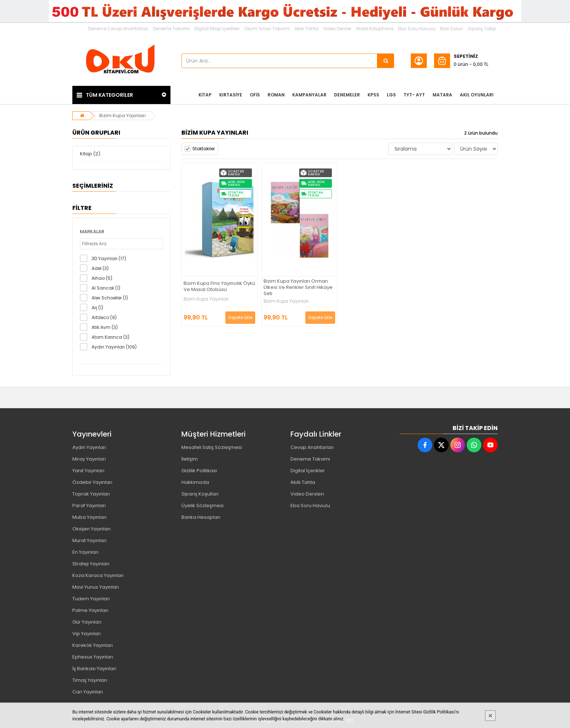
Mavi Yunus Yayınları (96, 587)
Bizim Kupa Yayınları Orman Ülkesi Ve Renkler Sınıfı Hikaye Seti (298, 288)
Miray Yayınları (89, 459)
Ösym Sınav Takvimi (267, 29)
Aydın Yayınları (89, 447)
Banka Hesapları (201, 517)
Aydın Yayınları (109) (114, 347)
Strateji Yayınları (91, 564)
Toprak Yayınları (91, 494)
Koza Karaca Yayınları (98, 575)
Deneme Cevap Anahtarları (118, 29)
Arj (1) (97, 308)
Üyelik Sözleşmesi (202, 506)
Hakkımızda (195, 482)
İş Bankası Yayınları (94, 669)
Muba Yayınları (89, 517)
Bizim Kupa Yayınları (123, 116)
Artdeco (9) (104, 317)
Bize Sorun (452, 29)
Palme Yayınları (90, 610)
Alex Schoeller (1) (110, 298)
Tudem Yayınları (91, 599)
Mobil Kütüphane (375, 29)
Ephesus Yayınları (93, 657)
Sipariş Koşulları (200, 494)
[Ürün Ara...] (386, 61)
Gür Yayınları (87, 622)
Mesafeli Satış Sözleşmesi (212, 447)
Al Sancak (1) (106, 288)
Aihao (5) (102, 278)
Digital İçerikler (308, 471)
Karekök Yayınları (93, 645)
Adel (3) (100, 268)
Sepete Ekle (240, 317)
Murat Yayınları (89, 540)
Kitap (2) (90, 154)
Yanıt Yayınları (88, 471)
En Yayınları (85, 552)
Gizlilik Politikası (199, 471)
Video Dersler (337, 29)
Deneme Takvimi (171, 29)
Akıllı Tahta (306, 29)
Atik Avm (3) (105, 327)
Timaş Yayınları (90, 680)
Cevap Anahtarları (312, 447)
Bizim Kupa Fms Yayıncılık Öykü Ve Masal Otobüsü (219, 287)
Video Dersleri (307, 494)
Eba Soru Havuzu (417, 29)
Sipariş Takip (482, 29)
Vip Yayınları (87, 634)
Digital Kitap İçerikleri (217, 29)
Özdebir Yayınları (92, 482)
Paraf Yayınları (89, 506)
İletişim (190, 459)
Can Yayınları (88, 692)
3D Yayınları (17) (109, 258)
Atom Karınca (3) (111, 337)
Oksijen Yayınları (91, 529)
